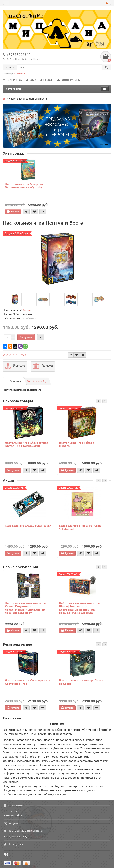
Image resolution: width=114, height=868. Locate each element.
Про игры (10, 811)
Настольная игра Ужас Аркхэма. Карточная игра (28, 682)
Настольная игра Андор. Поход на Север (81, 682)
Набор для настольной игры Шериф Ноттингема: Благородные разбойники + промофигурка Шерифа (79, 608)
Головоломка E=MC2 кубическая (28, 526)
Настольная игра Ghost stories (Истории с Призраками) (26, 444)
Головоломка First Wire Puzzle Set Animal (80, 527)
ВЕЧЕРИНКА (12, 80)
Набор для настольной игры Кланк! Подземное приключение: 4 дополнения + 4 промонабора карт (28, 608)
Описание (14, 381)
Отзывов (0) (37, 381)
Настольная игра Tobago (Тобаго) (77, 444)
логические (19, 73)
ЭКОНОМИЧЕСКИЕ (40, 80)
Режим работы (13, 815)
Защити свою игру (15, 836)
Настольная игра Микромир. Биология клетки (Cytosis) (25, 185)
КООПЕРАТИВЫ (69, 80)
